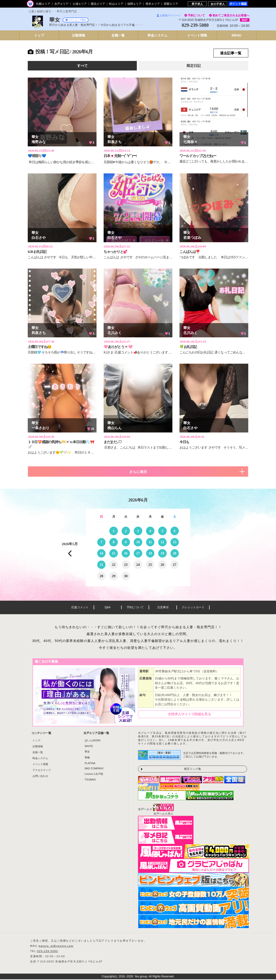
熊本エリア (153, 4)
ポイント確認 (238, 4)
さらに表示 (138, 472)
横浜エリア (98, 4)
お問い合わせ (40, 777)
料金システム (40, 759)
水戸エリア (61, 4)
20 (175, 554)
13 (175, 542)
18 (150, 554)
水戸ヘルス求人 (163, 814)
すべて (82, 66)
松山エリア (116, 4)
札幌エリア (43, 4)
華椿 (87, 758)
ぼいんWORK (93, 741)
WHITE (89, 747)
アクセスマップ (42, 771)
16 (126, 554)
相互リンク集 (193, 770)
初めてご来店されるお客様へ (231, 15)
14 (101, 554)
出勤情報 (38, 747)
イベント (197, 35)
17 (138, 554)
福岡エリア (134, 4)
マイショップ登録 (76, 20)
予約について (196, 15)
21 (101, 565)
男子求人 (197, 4)
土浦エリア (80, 4)
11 (150, 542)
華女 (87, 752)
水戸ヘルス (145, 810)
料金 (157, 35)
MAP (245, 20)
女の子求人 (218, 4)
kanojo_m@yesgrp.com (56, 947)
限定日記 (194, 66)
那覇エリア (171, 4)
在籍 (118, 35)
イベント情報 (40, 765)
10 (138, 542)
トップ (39, 35)
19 (162, 554)
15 (114, 554)
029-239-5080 (48, 952)
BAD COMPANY (94, 769)
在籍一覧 (38, 753)
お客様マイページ (169, 15)
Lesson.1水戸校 (94, 775)
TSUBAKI (90, 780)
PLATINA (90, 764)
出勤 (78, 35)
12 (162, 542)
